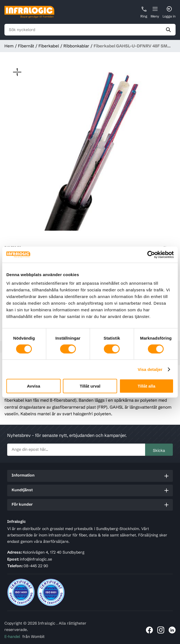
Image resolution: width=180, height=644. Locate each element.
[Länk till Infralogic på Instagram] (161, 630)
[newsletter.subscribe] (76, 450)
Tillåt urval (90, 386)
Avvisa (34, 386)
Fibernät (26, 46)
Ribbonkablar (76, 46)
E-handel (12, 637)
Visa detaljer (150, 369)
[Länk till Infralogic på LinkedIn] (172, 630)
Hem (9, 46)
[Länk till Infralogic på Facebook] (149, 630)
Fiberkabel (49, 46)
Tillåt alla (146, 386)
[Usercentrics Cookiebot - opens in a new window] (149, 254)
